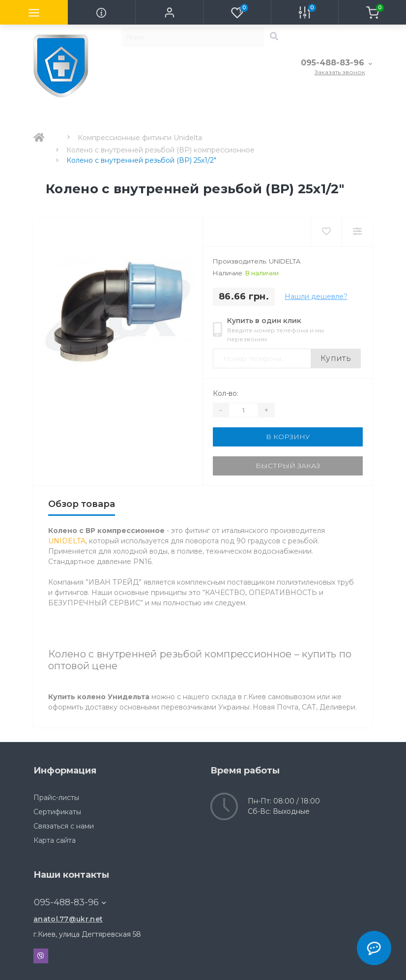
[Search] (274, 37)
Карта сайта (55, 840)
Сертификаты (57, 812)
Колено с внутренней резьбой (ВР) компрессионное (160, 150)
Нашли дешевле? (316, 297)
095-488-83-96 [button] (70, 902)
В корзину (288, 437)
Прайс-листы (56, 798)
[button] (169, 12)
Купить (336, 358)
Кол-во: (226, 393)
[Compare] (357, 232)
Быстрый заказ (288, 466)
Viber (41, 956)
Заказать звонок (340, 72)
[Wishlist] (326, 232)
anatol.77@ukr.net (68, 919)
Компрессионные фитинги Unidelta (140, 138)
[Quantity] (243, 410)
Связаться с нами (64, 826)
